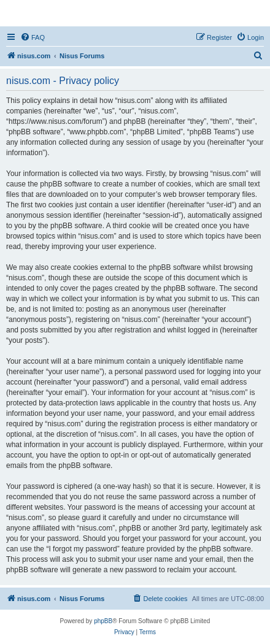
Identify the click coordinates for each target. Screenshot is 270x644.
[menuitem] (33, 37)
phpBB (103, 621)
